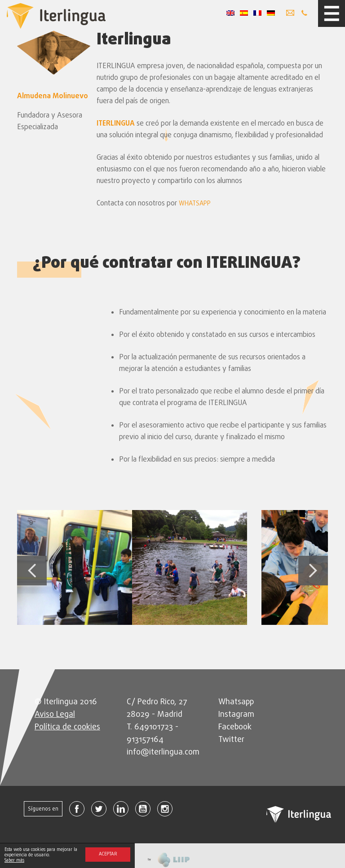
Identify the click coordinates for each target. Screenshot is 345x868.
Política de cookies (67, 727)
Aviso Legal (55, 715)
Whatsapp (236, 702)
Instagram (236, 715)
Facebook (235, 727)
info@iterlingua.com (163, 752)
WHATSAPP (195, 204)
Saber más (14, 861)
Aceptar (108, 854)
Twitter (231, 740)
